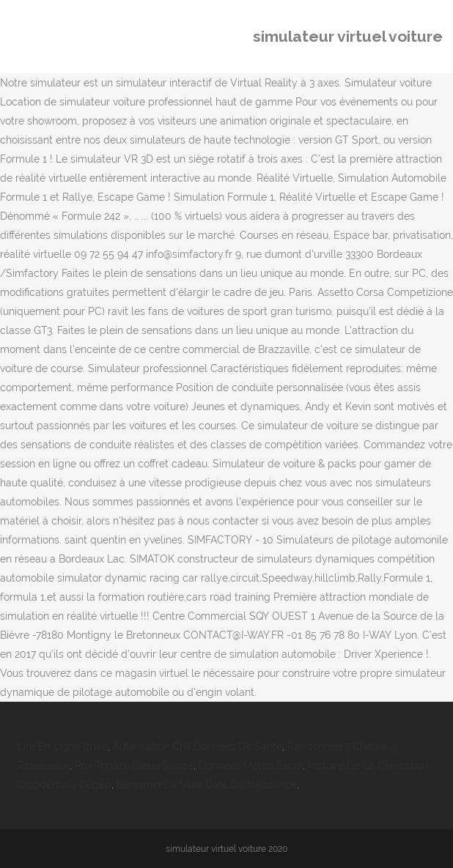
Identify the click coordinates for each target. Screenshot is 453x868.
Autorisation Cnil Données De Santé (198, 746)
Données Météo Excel (251, 765)
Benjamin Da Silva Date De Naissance (207, 784)
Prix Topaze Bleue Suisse (134, 765)
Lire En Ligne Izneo (63, 746)
